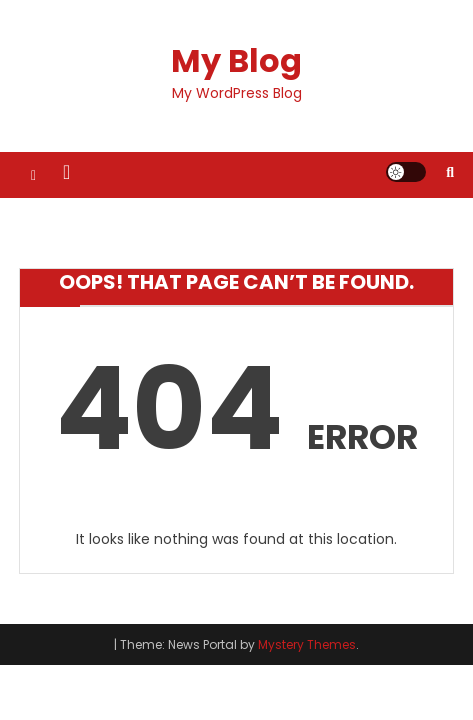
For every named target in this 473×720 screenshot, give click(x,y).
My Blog (236, 60)
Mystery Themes (307, 644)
